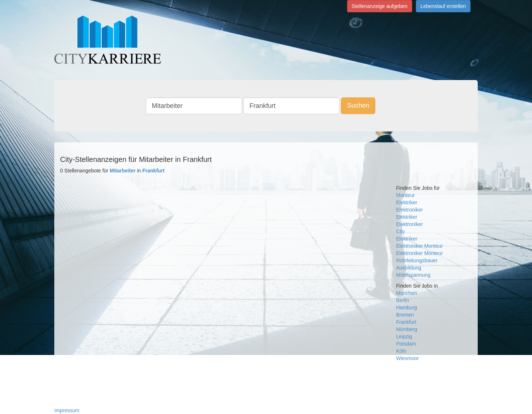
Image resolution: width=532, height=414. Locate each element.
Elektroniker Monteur (420, 253)
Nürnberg (407, 329)
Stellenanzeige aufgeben (380, 6)
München (407, 293)
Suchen (358, 105)
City (401, 231)
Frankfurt (406, 322)
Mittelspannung (413, 275)
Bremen (405, 315)
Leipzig (404, 336)
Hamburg (407, 308)
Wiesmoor (408, 358)
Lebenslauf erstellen (443, 6)
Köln (401, 351)
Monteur (406, 195)
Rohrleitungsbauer (417, 260)
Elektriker (407, 202)
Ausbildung (409, 268)
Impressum (67, 410)
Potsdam (406, 344)
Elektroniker (410, 210)
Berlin (403, 300)
